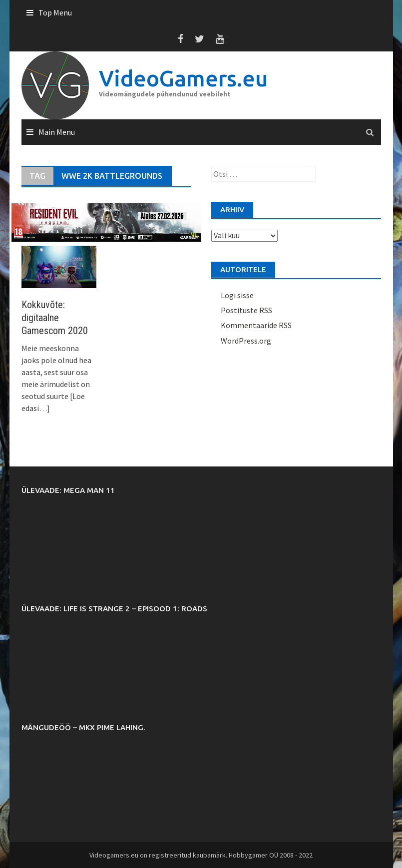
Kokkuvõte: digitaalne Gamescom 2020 (55, 318)
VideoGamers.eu (183, 78)
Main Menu (57, 132)
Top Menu (55, 12)
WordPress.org (246, 341)
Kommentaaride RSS (256, 325)
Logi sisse (237, 295)
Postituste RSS (246, 310)
